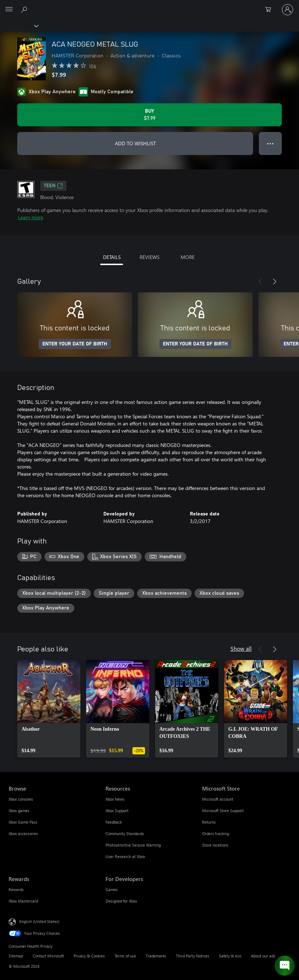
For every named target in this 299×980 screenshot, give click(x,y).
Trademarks (156, 956)
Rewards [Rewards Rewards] (16, 889)
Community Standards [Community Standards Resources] (125, 833)
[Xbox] (19, 25)
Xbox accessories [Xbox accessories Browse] (23, 833)
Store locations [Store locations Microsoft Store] (215, 845)
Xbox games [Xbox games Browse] (19, 811)
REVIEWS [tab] (149, 257)
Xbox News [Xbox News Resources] (115, 799)
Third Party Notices (193, 956)
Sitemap (16, 956)
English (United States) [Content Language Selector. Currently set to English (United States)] (39, 921)
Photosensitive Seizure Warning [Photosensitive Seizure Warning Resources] (133, 845)
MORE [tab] (188, 257)
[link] (49, 709)
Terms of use (125, 956)
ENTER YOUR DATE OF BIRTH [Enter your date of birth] (75, 344)
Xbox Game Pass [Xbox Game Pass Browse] (23, 822)
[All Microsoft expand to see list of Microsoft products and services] (9, 10)
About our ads (263, 956)
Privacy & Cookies (89, 956)
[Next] (275, 282)
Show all (241, 648)
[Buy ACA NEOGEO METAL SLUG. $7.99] (149, 115)
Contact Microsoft (48, 956)
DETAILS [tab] (112, 257)
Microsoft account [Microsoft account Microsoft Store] (218, 799)
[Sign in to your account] (288, 10)
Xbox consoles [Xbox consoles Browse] (21, 799)
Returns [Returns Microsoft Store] (209, 822)
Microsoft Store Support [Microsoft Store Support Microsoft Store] (223, 811)
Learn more (31, 217)
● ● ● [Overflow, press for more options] (270, 143)
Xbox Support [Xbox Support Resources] (117, 811)
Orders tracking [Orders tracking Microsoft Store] (216, 833)
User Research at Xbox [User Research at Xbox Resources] (125, 856)
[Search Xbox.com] (25, 9)
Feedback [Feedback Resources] (114, 822)
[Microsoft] (149, 5)
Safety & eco (230, 956)
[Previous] (260, 282)
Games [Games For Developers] (112, 889)
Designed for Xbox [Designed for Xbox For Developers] (121, 901)
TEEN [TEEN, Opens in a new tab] (53, 186)
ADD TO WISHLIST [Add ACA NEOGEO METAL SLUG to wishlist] (135, 143)
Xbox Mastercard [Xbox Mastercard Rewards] (23, 901)
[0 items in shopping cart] (270, 10)
